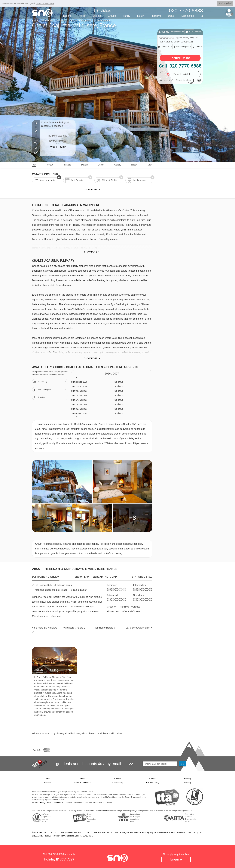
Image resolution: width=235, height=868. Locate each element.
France (74, 21)
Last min (188, 16)
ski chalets (90, 733)
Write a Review (57, 147)
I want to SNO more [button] (45, 3)
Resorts (67, 16)
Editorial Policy (153, 783)
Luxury (141, 16)
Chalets (97, 16)
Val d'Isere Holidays (45, 628)
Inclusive (156, 16)
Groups (112, 16)
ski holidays (74, 733)
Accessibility (118, 783)
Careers (153, 779)
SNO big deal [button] (225, 3)
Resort (134, 165)
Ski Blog (188, 779)
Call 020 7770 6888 (180, 66)
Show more (91, 252)
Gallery (118, 165)
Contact (118, 779)
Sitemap (188, 783)
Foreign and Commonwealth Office (55, 803)
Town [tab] (39, 670)
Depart (101, 165)
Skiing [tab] (54, 670)
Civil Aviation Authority (102, 795)
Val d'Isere (86, 21)
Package (67, 165)
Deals (171, 16)
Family (127, 16)
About (83, 779)
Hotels (82, 16)
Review (49, 165)
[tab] (46, 577)
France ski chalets (112, 733)
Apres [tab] (69, 670)
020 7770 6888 (56, 854)
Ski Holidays (47, 21)
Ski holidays (102, 10)
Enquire (176, 859)
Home (35, 21)
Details (84, 165)
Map (149, 165)
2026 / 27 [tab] (112, 374)
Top (34, 165)
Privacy (47, 783)
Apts (138, 628)
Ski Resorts (62, 21)
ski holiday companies (100, 811)
